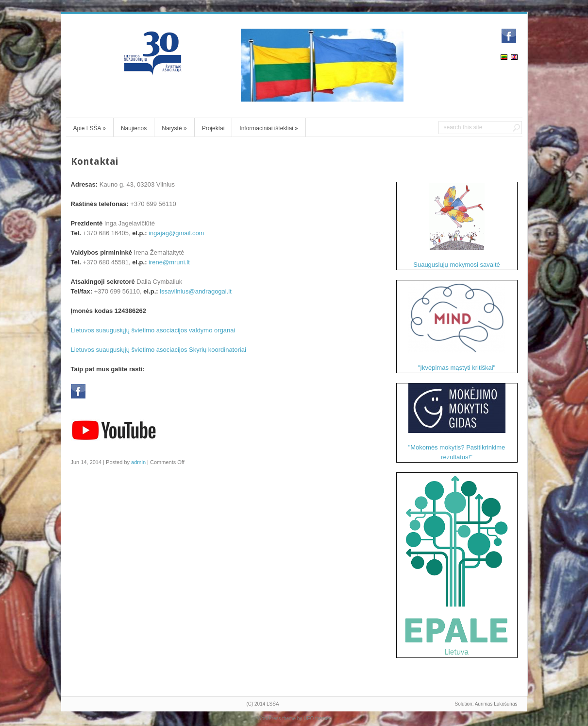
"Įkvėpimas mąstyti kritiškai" (457, 326)
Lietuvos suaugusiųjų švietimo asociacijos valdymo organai (153, 330)
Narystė (174, 128)
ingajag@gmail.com (176, 233)
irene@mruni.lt (169, 262)
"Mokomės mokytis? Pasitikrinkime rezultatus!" (457, 422)
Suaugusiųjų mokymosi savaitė (456, 225)
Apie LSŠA (90, 128)
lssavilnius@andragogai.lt (196, 291)
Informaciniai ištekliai (269, 128)
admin (138, 462)
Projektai (213, 128)
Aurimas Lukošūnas (496, 704)
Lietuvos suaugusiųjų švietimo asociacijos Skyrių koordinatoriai (159, 350)
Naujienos (134, 128)
